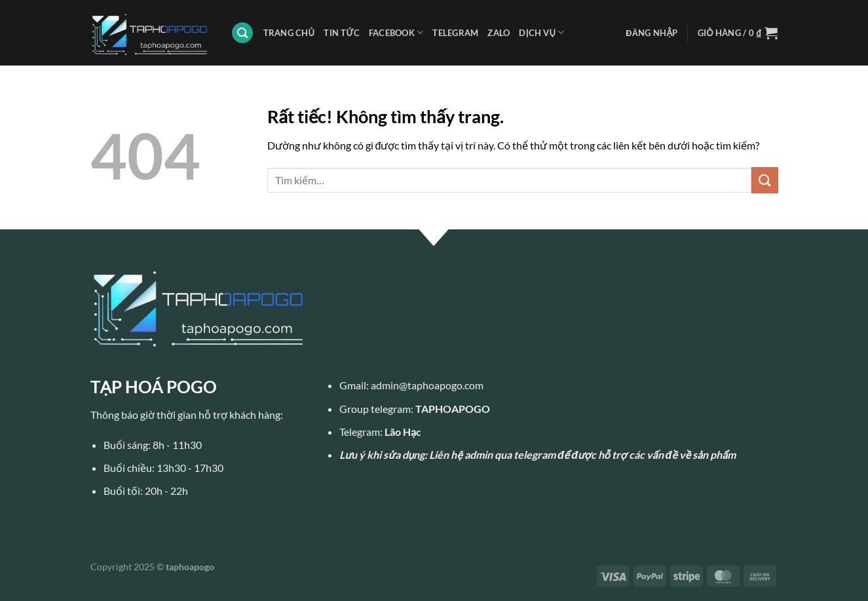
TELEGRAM (455, 33)
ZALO (499, 33)
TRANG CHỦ (289, 33)
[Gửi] (764, 180)
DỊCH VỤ (541, 32)
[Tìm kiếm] (242, 33)
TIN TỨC (342, 33)
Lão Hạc (403, 432)
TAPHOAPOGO (453, 409)
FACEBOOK (396, 32)
